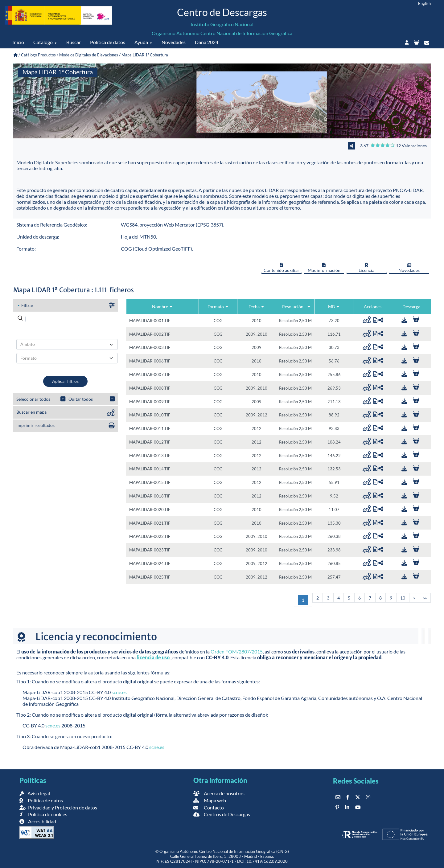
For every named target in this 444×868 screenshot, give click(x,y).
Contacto (209, 807)
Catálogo (43, 42)
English (424, 3)
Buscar (74, 42)
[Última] (425, 598)
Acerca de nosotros (219, 793)
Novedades (174, 42)
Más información (324, 268)
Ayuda (141, 42)
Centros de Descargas (222, 814)
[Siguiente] (414, 598)
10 (403, 598)
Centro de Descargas (222, 12)
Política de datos (108, 42)
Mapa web (210, 800)
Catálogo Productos (38, 55)
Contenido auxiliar (282, 268)
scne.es (119, 692)
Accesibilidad (38, 821)
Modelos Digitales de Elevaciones (89, 55)
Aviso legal (35, 793)
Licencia (366, 268)
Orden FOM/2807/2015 (237, 651)
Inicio (18, 42)
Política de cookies (43, 814)
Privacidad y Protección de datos (58, 807)
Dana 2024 (207, 42)
